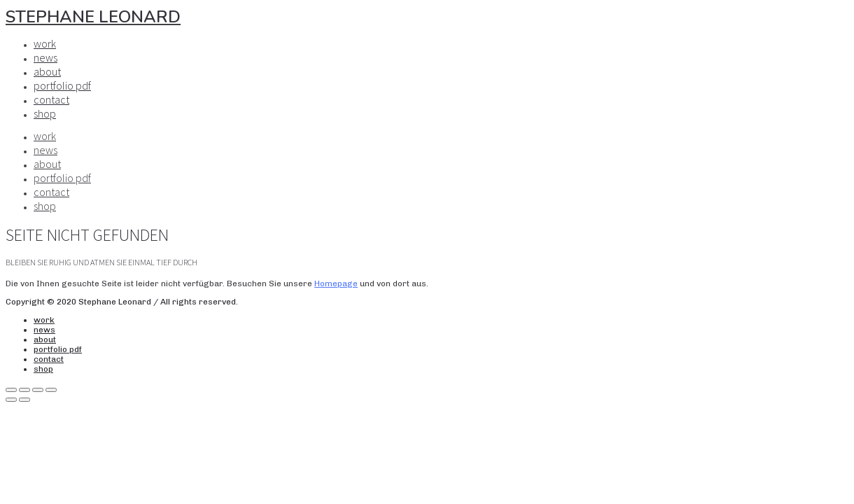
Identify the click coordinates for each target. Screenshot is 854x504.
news (45, 57)
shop (45, 113)
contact (51, 99)
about (47, 71)
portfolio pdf (62, 85)
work (45, 43)
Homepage (336, 283)
